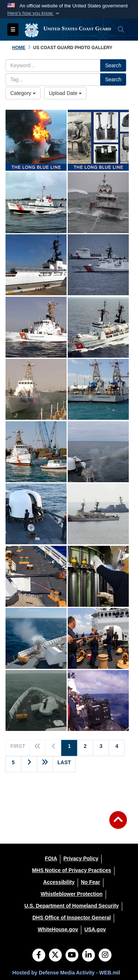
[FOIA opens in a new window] (51, 858)
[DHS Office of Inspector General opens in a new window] (72, 918)
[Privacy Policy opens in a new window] (81, 858)
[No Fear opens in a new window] (91, 882)
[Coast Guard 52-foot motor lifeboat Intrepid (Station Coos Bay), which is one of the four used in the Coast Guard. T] (36, 203)
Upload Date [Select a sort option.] (66, 93)
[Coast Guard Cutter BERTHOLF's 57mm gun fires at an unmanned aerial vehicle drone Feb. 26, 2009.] (36, 638)
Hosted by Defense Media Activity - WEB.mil (66, 973)
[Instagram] (105, 956)
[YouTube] (72, 956)
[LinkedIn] (89, 956)
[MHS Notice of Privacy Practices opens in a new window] (72, 870)
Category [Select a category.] (23, 93)
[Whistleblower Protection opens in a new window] (71, 894)
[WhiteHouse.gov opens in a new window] (58, 929)
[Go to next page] (29, 764)
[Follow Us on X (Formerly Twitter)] (55, 956)
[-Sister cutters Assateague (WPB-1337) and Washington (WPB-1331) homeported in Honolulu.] (98, 389)
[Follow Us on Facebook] (39, 956)
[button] (34, 13)
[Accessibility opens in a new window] (59, 882)
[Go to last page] (64, 764)
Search (113, 65)
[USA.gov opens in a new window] (95, 929)
